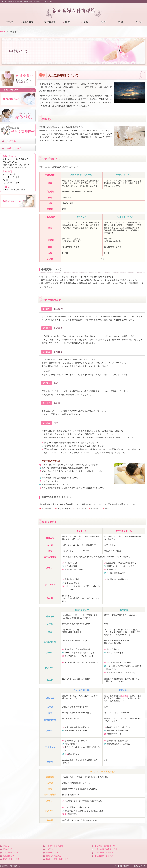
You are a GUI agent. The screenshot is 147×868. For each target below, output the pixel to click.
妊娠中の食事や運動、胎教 (57, 859)
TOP (115, 866)
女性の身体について (11, 853)
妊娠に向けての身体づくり (106, 849)
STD (108, 573)
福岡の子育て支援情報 (104, 853)
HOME (3, 32)
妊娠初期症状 (9, 856)
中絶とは (50, 849)
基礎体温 (125, 696)
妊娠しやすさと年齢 (11, 859)
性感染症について (54, 853)
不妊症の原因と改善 (54, 846)
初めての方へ (9, 849)
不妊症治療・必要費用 (104, 856)
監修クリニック (139, 866)
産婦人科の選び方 (54, 856)
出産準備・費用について (105, 846)
